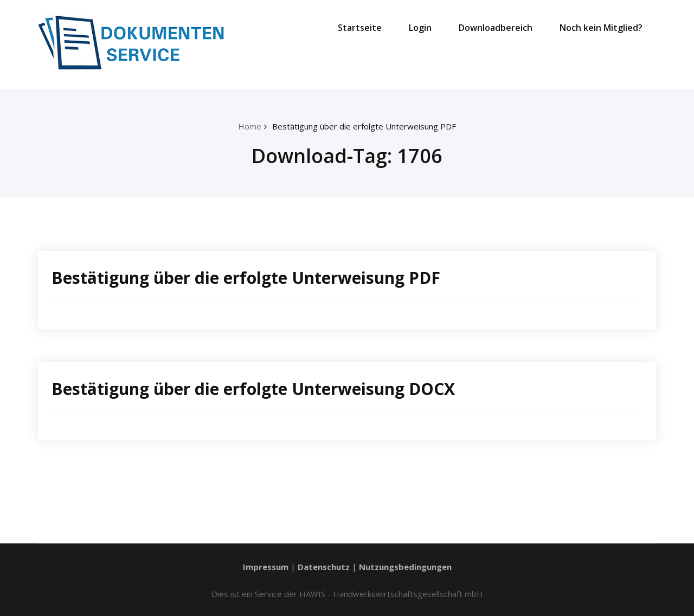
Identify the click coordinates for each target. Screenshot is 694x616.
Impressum (266, 567)
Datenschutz (324, 567)
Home (250, 126)
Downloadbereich (496, 28)
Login (420, 28)
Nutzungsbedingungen (405, 567)
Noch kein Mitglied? (601, 28)
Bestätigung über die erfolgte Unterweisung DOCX (253, 389)
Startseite (360, 28)
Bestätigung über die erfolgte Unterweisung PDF (364, 126)
